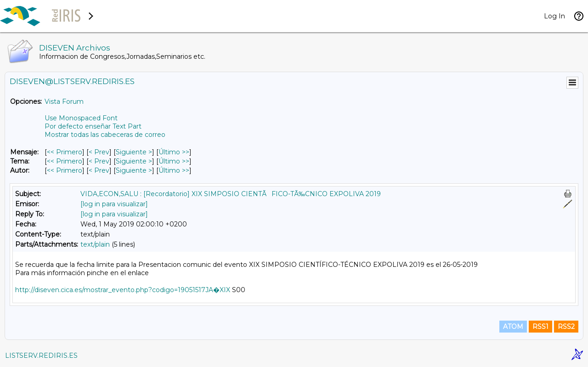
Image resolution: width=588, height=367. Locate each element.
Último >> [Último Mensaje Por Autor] (174, 170)
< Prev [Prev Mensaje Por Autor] (99, 170)
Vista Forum (64, 102)
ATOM (513, 327)
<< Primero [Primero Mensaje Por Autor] (65, 170)
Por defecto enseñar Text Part (93, 126)
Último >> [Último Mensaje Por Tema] (174, 161)
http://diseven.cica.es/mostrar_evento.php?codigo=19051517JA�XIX (123, 290)
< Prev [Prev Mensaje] (99, 152)
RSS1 (540, 327)
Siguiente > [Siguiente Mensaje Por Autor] (134, 170)
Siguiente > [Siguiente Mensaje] (134, 152)
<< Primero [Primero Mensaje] (65, 152)
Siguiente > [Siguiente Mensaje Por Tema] (134, 161)
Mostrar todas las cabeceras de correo (105, 135)
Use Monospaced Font (81, 118)
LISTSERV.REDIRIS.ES (41, 356)
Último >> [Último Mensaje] (174, 152)
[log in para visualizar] (114, 204)
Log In (554, 16)
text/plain (95, 244)
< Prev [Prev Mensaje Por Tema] (99, 161)
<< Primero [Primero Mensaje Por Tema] (65, 161)
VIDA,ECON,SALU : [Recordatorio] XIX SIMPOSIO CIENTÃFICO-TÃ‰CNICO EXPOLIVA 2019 (231, 194)
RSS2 (566, 327)
